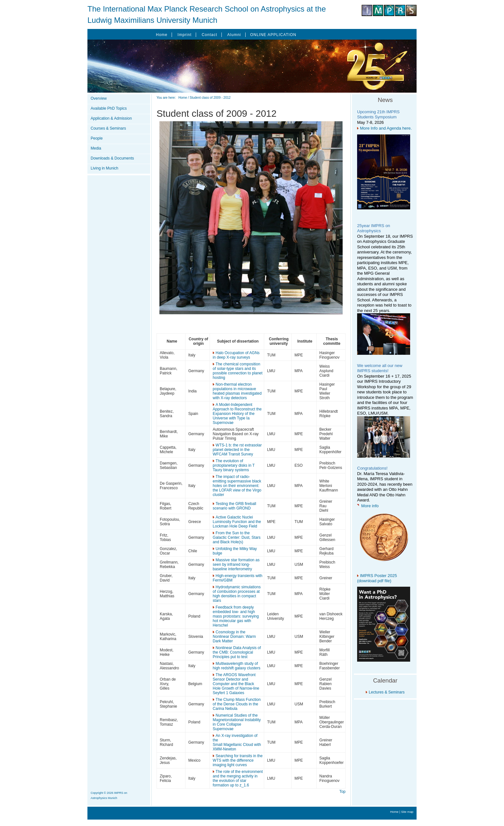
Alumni (234, 35)
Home (162, 35)
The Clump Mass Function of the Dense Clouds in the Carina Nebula (237, 704)
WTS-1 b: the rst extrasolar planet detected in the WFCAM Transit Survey (237, 450)
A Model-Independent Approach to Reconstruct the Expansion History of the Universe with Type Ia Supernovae (237, 414)
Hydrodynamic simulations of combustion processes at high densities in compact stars (237, 594)
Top (342, 792)
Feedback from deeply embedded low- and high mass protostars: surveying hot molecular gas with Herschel (236, 616)
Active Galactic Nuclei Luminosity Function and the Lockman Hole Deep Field (237, 522)
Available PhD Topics (109, 108)
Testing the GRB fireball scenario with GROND (234, 506)
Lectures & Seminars (387, 692)
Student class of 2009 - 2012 (210, 98)
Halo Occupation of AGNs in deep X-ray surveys (236, 355)
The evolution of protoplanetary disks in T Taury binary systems (234, 465)
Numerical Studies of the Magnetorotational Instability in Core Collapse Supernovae (237, 722)
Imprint (184, 35)
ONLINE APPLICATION (273, 35)
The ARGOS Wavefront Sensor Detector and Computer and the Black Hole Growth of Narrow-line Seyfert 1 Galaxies (236, 684)
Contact (209, 35)
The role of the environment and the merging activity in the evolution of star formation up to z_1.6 (238, 778)
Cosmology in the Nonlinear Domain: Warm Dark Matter (234, 637)
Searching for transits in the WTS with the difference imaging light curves (238, 760)
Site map (407, 812)
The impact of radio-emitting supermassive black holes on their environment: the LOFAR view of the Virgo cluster (237, 486)
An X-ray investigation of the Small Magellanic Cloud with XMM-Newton (237, 742)
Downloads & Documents (112, 158)
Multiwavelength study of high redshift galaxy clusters (237, 666)
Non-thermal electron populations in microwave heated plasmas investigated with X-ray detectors (237, 391)
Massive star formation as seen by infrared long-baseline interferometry (236, 564)
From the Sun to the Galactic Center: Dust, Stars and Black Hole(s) (237, 537)
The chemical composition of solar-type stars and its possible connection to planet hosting (238, 371)
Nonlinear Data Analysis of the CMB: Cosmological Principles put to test (237, 652)
